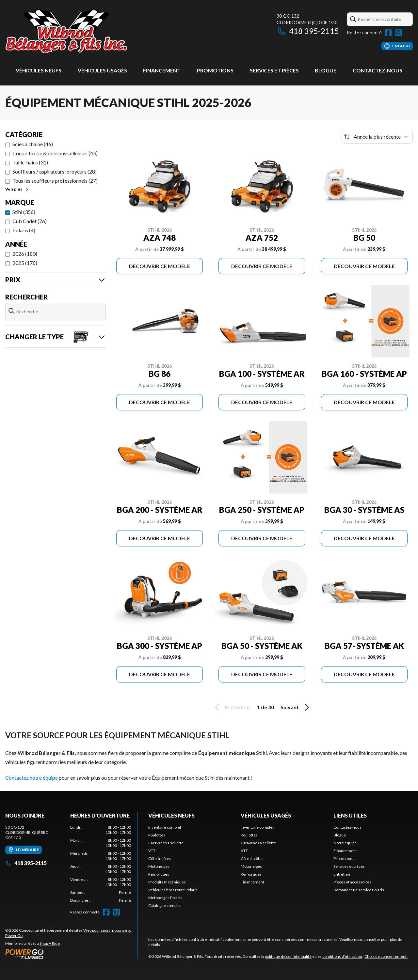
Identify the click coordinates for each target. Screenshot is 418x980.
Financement (162, 70)
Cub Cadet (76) (30, 221)
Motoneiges (159, 866)
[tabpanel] (101, 864)
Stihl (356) (24, 212)
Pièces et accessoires (352, 882)
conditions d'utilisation (342, 956)
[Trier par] (377, 137)
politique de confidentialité (288, 956)
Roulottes (157, 835)
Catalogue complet (165, 905)
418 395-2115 (308, 31)
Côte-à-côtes (160, 858)
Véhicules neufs (39, 70)
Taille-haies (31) (30, 162)
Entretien (342, 874)
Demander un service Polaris (359, 890)
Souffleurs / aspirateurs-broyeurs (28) (55, 171)
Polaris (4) (24, 230)
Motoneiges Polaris (165, 898)
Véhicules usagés (102, 70)
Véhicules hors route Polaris (173, 890)
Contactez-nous (378, 70)
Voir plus (17, 189)
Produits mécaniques (167, 882)
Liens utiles (350, 815)
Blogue (326, 70)
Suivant (296, 707)
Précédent (232, 707)
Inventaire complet (165, 827)
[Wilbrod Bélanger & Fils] (87, 31)
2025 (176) (25, 263)
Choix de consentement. (386, 956)
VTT (152, 851)
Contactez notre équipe (32, 778)
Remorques (159, 874)
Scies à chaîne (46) (33, 144)
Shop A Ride (50, 943)
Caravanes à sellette (166, 843)
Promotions (215, 70)
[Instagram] (399, 33)
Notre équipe (345, 843)
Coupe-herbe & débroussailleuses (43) (55, 153)
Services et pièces (274, 70)
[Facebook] (388, 33)
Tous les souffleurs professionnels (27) (55, 181)
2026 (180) (25, 254)
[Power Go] (71, 954)
